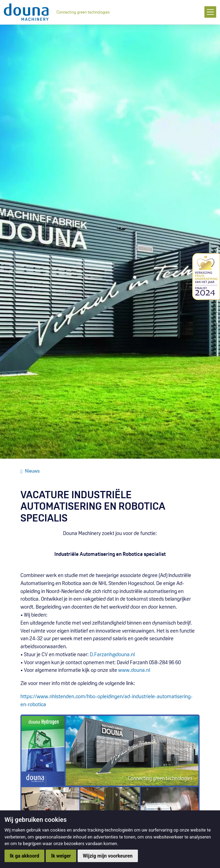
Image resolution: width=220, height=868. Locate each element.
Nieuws (32, 471)
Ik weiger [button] (61, 856)
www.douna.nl (134, 671)
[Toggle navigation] (210, 12)
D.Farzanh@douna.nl (112, 655)
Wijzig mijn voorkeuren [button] (108, 856)
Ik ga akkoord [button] (24, 856)
